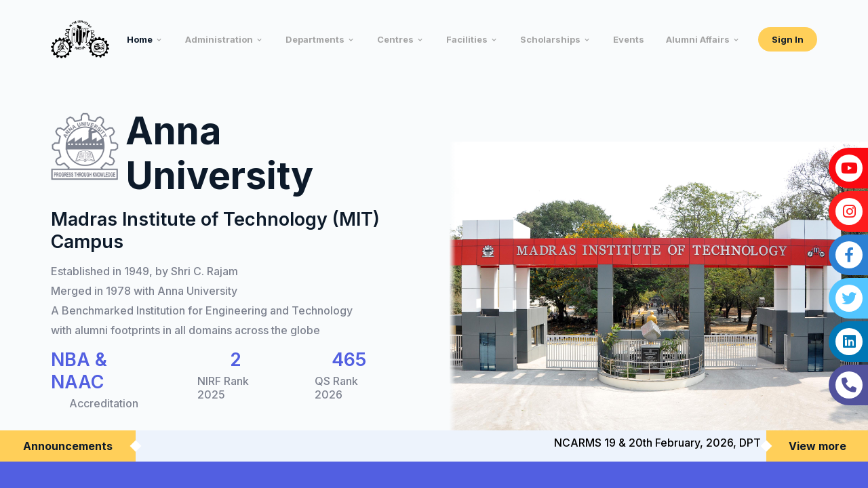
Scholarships (550, 39)
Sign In (788, 39)
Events (629, 39)
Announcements (68, 446)
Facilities (467, 39)
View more (817, 446)
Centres (395, 39)
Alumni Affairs (698, 39)
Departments (315, 39)
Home (140, 39)
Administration (219, 39)
